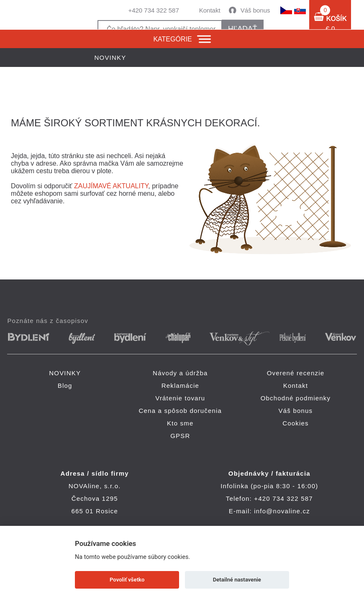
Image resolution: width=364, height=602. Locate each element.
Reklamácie (180, 386)
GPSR (180, 436)
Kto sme (180, 423)
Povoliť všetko (127, 580)
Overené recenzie (296, 373)
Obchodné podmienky (296, 398)
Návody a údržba (180, 373)
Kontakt (210, 10)
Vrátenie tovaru (180, 398)
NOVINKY (65, 373)
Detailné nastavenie (237, 580)
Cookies (296, 423)
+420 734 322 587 (153, 10)
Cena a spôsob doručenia (181, 411)
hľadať (242, 29)
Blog (65, 386)
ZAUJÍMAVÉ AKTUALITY (111, 186)
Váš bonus (255, 10)
